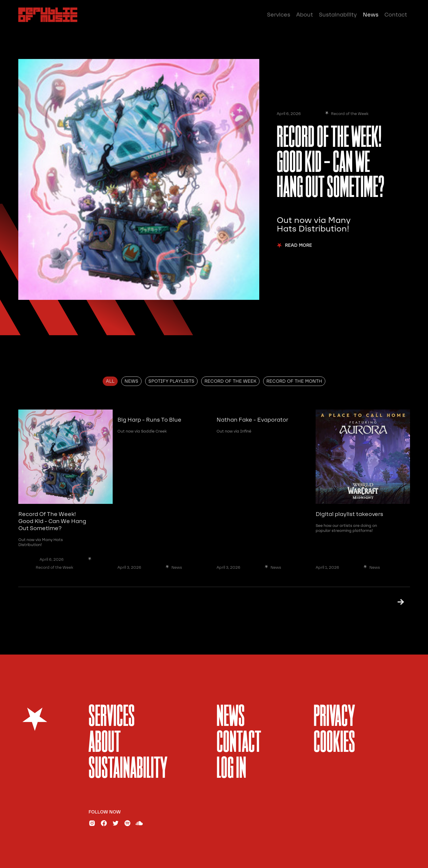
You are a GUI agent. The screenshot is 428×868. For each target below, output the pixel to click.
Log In (231, 769)
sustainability (128, 769)
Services (279, 15)
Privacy (334, 717)
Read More (299, 245)
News (371, 15)
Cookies (334, 743)
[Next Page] (393, 602)
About (305, 15)
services (112, 717)
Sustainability (338, 15)
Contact (396, 15)
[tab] (110, 381)
